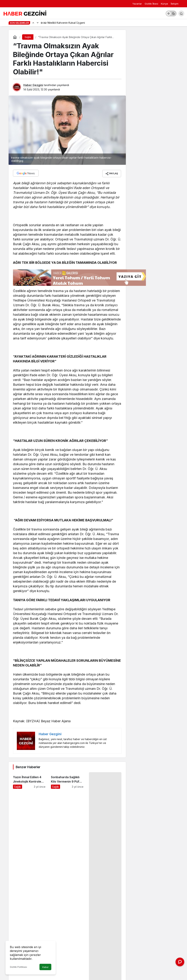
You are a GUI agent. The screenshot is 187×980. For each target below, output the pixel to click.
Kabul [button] (45, 967)
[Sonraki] (38, 23)
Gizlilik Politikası (18, 967)
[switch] (171, 13)
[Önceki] (33, 23)
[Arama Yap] (181, 13)
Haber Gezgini (33, 85)
